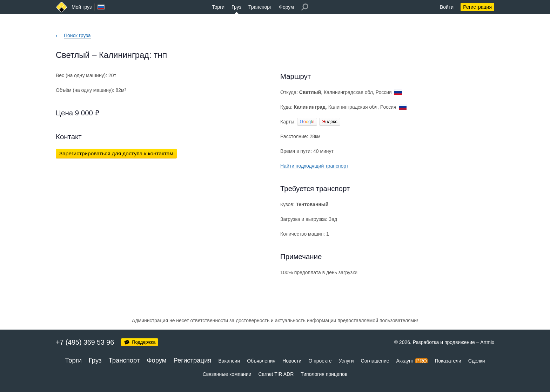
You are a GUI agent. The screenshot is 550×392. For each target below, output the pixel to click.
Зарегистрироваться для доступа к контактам (116, 153)
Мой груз (82, 7)
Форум (286, 7)
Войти (447, 7)
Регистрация (477, 7)
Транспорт (260, 7)
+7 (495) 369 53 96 (85, 342)
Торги (218, 7)
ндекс (330, 121)
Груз (236, 7)
